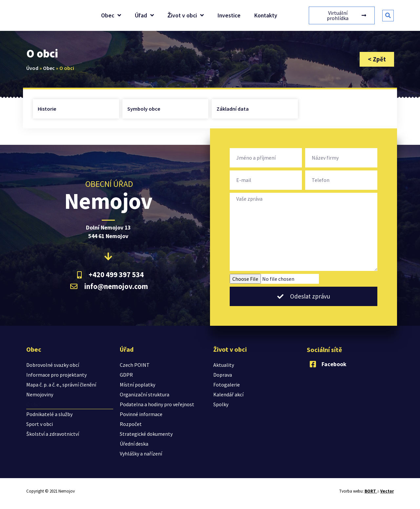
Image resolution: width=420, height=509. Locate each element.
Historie (47, 109)
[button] (388, 16)
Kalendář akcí (228, 394)
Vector (387, 491)
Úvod (32, 68)
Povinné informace (141, 414)
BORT (371, 491)
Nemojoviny (40, 394)
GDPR (126, 375)
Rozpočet (131, 424)
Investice (229, 15)
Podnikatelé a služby (49, 414)
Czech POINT (135, 365)
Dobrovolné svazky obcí (53, 365)
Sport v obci (40, 424)
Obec (111, 15)
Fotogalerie (227, 385)
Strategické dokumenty (146, 434)
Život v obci (186, 15)
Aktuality (224, 365)
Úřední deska (134, 444)
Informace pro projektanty (56, 375)
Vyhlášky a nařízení (141, 454)
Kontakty (266, 15)
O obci (33, 404)
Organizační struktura (145, 394)
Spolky (221, 404)
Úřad (144, 15)
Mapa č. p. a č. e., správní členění (61, 385)
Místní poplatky (137, 385)
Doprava (223, 375)
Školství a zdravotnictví (53, 434)
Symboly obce (144, 109)
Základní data (233, 109)
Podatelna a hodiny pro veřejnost (157, 404)
